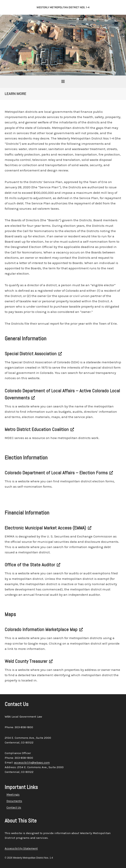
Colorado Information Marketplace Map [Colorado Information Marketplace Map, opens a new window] (44, 629)
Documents (14, 801)
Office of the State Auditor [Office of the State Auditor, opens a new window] (32, 565)
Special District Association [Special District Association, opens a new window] (33, 354)
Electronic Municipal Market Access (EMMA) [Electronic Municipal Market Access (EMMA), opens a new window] (48, 528)
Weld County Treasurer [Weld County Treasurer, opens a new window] (29, 661)
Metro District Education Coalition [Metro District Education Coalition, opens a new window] (39, 429)
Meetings (13, 794)
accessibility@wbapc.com (32, 762)
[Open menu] (63, 81)
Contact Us (14, 807)
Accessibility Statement (21, 848)
